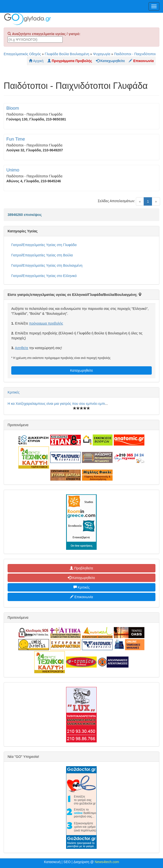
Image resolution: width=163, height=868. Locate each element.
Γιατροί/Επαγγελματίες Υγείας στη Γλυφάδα (44, 245)
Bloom (13, 108)
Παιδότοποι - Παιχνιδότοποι (135, 54)
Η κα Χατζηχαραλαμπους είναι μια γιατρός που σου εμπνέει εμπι (56, 404)
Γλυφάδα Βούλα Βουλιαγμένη (67, 54)
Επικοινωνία (81, 597)
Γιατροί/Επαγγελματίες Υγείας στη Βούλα (42, 255)
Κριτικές (14, 392)
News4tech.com (107, 862)
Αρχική (36, 61)
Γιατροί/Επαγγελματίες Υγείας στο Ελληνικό (44, 276)
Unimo (13, 170)
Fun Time (16, 139)
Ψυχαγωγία (102, 54)
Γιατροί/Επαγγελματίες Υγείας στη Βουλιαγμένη (47, 265)
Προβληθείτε (81, 568)
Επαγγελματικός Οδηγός (22, 54)
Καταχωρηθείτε (81, 370)
